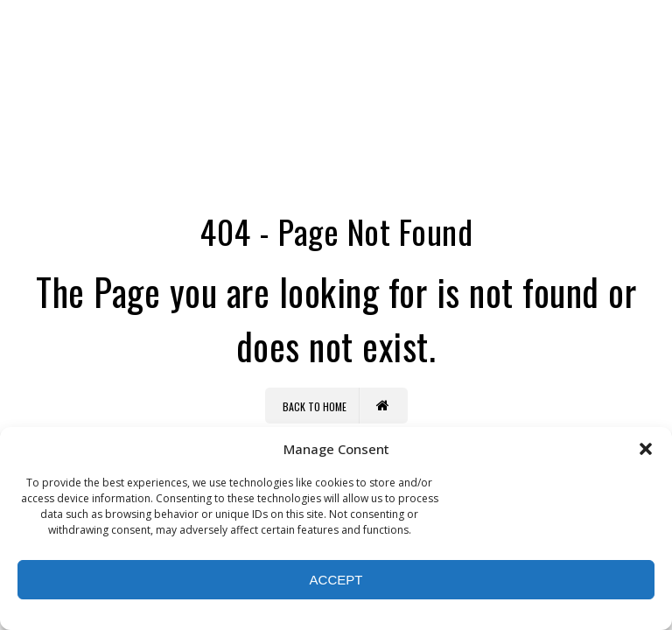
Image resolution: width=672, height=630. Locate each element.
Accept (336, 580)
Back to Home (336, 406)
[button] (646, 449)
